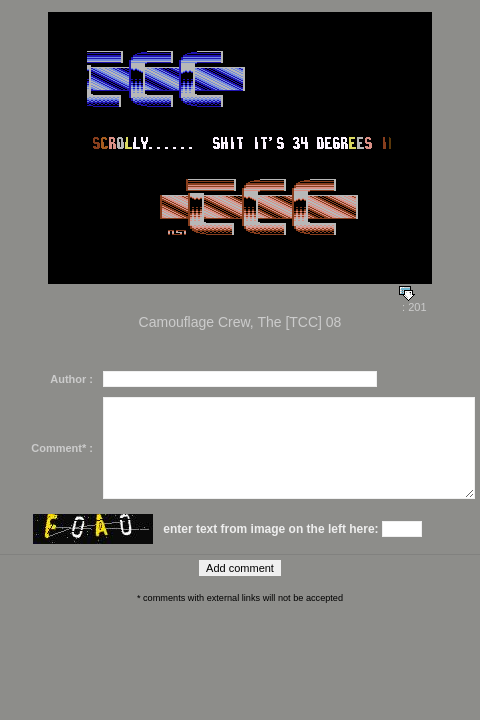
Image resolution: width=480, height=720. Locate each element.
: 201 (413, 302)
